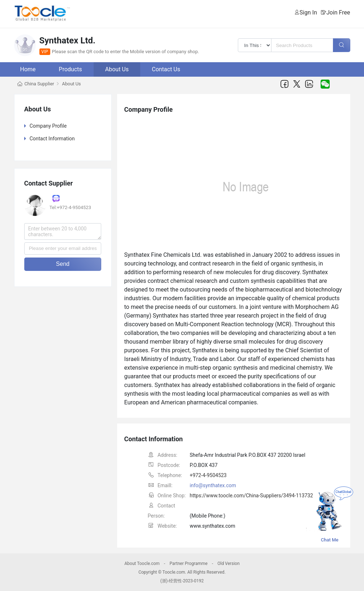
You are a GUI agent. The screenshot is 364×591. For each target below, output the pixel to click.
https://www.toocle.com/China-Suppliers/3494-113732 (251, 496)
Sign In (308, 12)
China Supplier (39, 84)
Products (70, 69)
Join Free (338, 12)
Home (28, 69)
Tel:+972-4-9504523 (70, 207)
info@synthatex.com (213, 485)
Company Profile (48, 126)
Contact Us (166, 69)
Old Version (228, 564)
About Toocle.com (142, 564)
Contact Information (52, 139)
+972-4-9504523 (208, 475)
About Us (117, 69)
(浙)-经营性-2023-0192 (182, 581)
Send (63, 264)
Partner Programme (189, 564)
